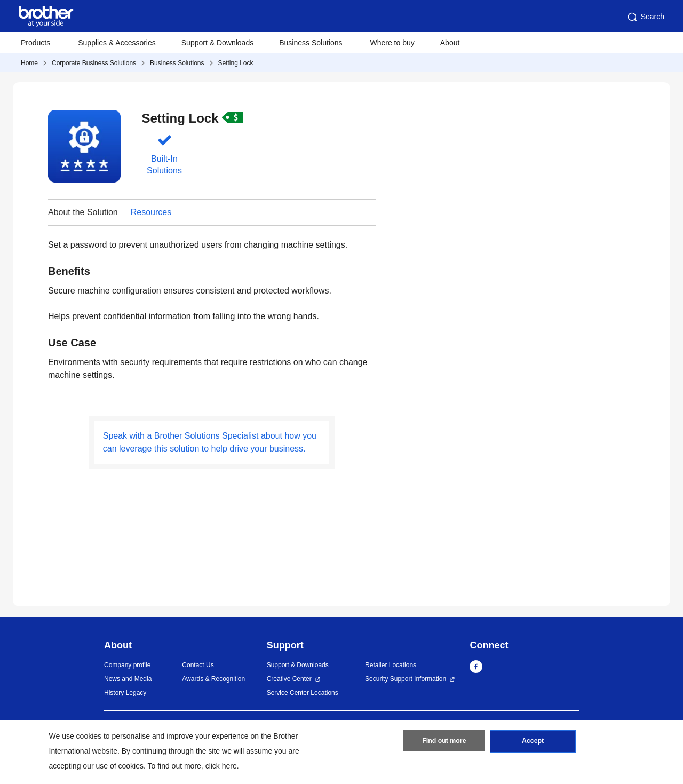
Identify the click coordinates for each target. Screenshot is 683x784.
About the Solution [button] (83, 212)
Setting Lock (236, 63)
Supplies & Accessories (117, 43)
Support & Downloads (217, 43)
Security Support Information (406, 679)
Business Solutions (177, 63)
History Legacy (125, 693)
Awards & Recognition (213, 679)
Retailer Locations (391, 665)
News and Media (128, 679)
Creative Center (289, 679)
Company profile (127, 665)
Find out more (444, 743)
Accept (533, 743)
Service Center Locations (303, 693)
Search (645, 17)
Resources (151, 212)
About (450, 43)
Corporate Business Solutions (94, 63)
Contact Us (198, 665)
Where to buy (392, 43)
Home (29, 63)
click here (221, 766)
